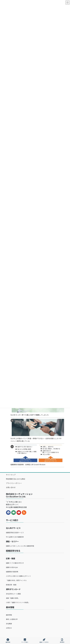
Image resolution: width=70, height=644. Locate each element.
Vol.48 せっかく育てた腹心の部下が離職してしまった (30, 415)
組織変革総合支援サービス (15, 533)
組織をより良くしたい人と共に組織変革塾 (20, 546)
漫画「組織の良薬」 (13, 598)
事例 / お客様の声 (12, 619)
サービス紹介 (25, 641)
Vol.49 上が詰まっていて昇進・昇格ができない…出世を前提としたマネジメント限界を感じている (36, 440)
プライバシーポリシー (14, 483)
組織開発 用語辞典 (12, 572)
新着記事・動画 (11, 585)
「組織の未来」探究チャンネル (16, 580)
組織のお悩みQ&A (12, 567)
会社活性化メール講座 (13, 594)
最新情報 (9, 615)
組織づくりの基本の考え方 (15, 563)
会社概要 (9, 624)
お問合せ (9, 628)
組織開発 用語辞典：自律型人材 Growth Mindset (28, 464)
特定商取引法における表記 (16, 479)
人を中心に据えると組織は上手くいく (19, 576)
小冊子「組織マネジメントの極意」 (18, 602)
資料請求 (62, 641)
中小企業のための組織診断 (15, 537)
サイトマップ (11, 475)
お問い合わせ (11, 487)
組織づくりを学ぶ (44, 641)
